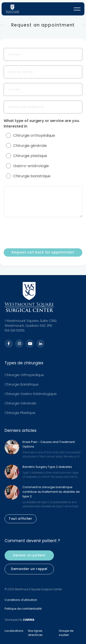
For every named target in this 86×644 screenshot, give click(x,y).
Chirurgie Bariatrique (22, 384)
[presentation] (39, 232)
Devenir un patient (29, 555)
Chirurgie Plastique (20, 413)
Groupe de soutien (66, 633)
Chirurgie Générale (20, 403)
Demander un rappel (29, 569)
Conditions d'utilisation (21, 600)
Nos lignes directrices (35, 633)
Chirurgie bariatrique (28, 176)
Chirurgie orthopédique (31, 135)
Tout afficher (21, 519)
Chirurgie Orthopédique (24, 375)
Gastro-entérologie (27, 166)
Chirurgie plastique (26, 156)
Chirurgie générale (26, 146)
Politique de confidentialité (23, 609)
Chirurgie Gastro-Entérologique (31, 394)
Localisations (14, 631)
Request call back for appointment (43, 252)
